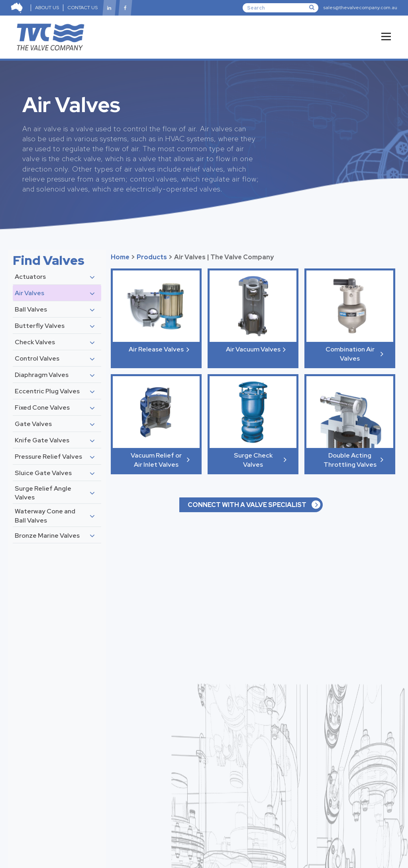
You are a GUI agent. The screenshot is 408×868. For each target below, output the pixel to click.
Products (152, 257)
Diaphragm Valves (42, 375)
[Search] (280, 8)
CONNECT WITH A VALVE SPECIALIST (247, 505)
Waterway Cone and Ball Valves (45, 516)
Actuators (30, 277)
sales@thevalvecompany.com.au (360, 8)
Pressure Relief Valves (48, 457)
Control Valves (37, 358)
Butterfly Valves (40, 326)
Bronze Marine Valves (47, 536)
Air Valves (29, 293)
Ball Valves (31, 309)
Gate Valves (33, 424)
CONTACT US (82, 8)
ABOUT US (47, 8)
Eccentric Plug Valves (47, 391)
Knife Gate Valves (42, 440)
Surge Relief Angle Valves (43, 493)
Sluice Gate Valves (43, 473)
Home (120, 257)
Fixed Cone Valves (42, 407)
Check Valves (35, 342)
